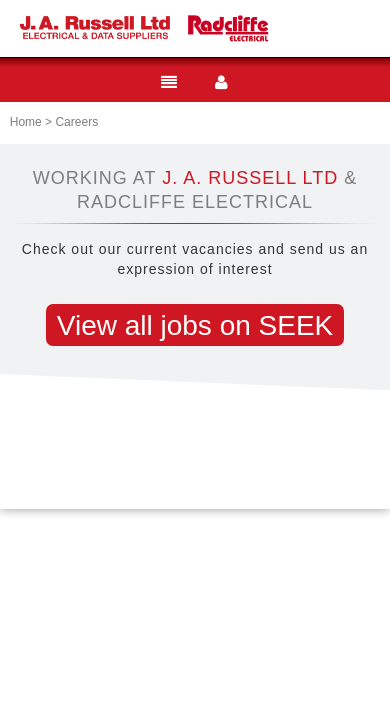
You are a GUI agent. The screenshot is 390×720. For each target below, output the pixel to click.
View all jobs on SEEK (195, 325)
